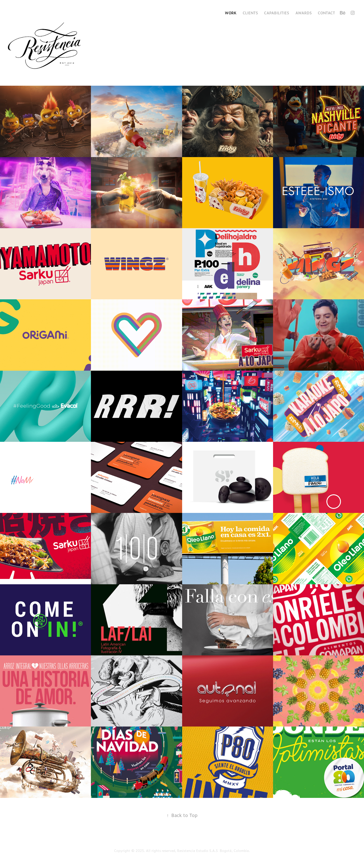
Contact (326, 13)
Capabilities (277, 13)
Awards (304, 13)
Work (231, 13)
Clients (250, 13)
